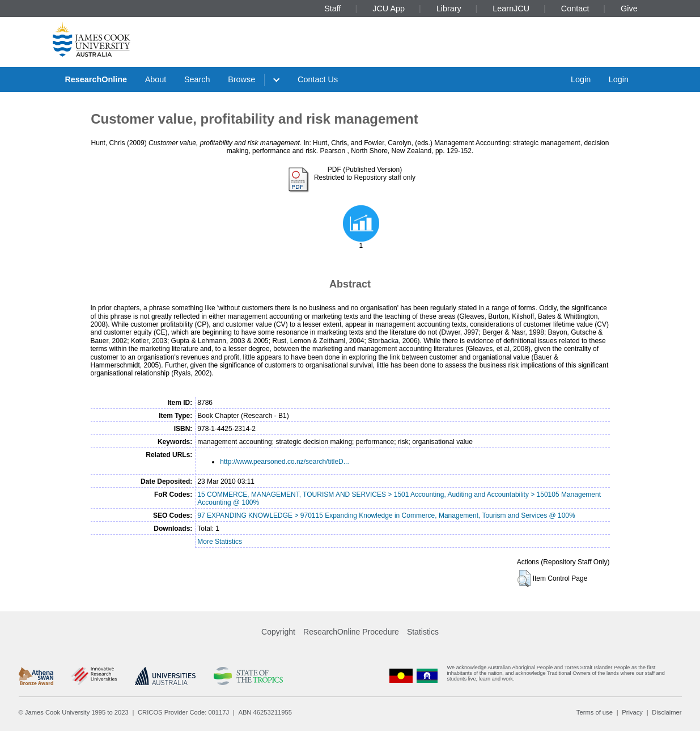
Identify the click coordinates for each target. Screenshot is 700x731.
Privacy (632, 712)
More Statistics (220, 542)
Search (197, 79)
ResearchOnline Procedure (351, 632)
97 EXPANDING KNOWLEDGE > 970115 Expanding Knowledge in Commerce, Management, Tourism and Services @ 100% (386, 515)
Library (449, 9)
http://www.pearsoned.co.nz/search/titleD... (284, 462)
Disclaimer (667, 712)
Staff (332, 9)
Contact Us (318, 79)
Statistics (423, 632)
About (156, 79)
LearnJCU (511, 9)
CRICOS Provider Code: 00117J (183, 712)
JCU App (389, 9)
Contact (575, 9)
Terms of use (595, 712)
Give (629, 9)
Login (581, 79)
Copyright (278, 632)
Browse (241, 79)
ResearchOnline (96, 79)
